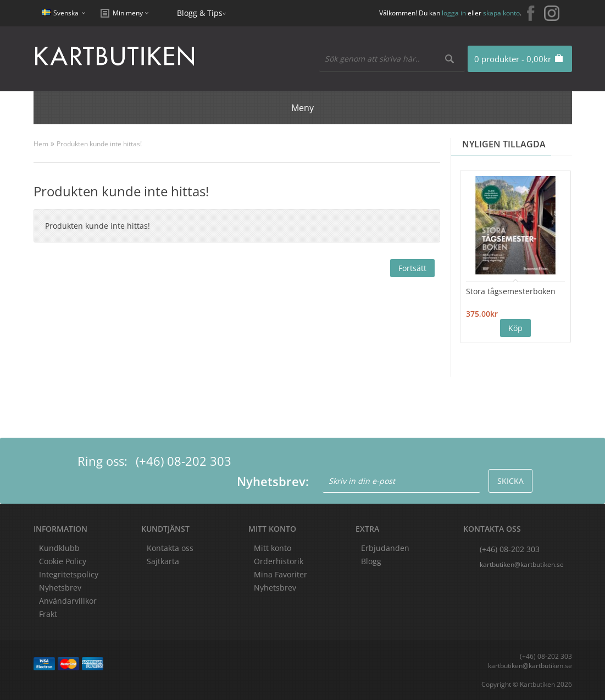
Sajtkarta (163, 561)
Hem (41, 144)
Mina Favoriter (281, 574)
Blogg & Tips (200, 13)
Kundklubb (59, 548)
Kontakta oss (170, 548)
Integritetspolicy (69, 574)
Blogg (371, 561)
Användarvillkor (68, 601)
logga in (454, 13)
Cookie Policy (63, 561)
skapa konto (501, 13)
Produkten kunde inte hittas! (99, 144)
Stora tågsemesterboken (511, 291)
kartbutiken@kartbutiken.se (522, 564)
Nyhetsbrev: (273, 481)
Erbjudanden (385, 548)
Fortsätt (412, 268)
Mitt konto (273, 548)
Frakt (48, 614)
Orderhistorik (279, 561)
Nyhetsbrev (275, 588)
